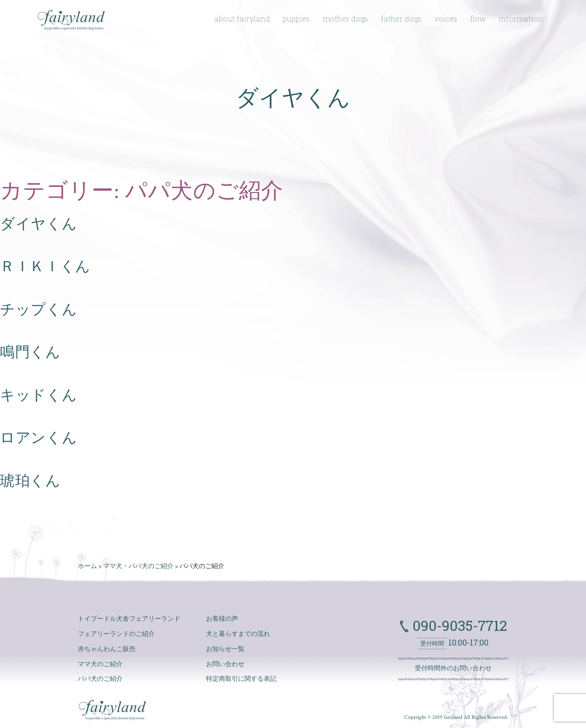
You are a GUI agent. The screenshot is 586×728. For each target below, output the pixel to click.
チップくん (38, 310)
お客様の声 (222, 619)
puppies (296, 19)
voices (446, 19)
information (521, 19)
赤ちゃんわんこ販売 (107, 649)
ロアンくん (38, 438)
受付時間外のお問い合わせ (453, 668)
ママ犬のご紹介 (100, 664)
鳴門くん (30, 352)
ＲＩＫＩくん (45, 267)
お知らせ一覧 (225, 649)
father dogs (401, 19)
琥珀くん (30, 481)
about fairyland (242, 19)
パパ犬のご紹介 (100, 679)
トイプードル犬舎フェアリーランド (129, 619)
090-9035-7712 (458, 625)
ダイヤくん (38, 224)
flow (478, 19)
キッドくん (38, 395)
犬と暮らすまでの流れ (238, 634)
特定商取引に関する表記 (241, 679)
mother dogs (345, 19)
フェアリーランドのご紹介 (116, 634)
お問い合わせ (225, 664)
